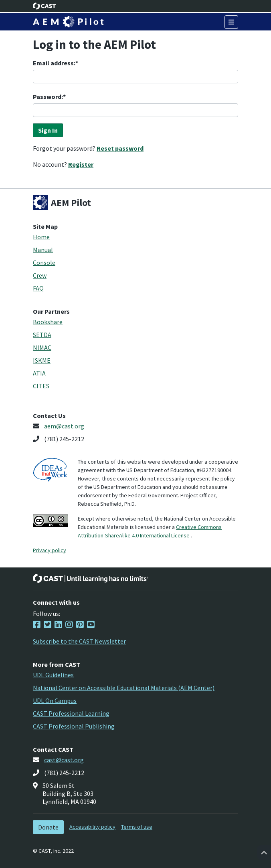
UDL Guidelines (53, 675)
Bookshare (48, 322)
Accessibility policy (92, 827)
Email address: (54, 63)
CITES (41, 386)
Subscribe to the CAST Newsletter (79, 641)
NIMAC (42, 347)
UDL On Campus (55, 700)
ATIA (39, 373)
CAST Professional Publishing (74, 726)
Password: (48, 97)
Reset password (120, 148)
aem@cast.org (64, 426)
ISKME (42, 360)
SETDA (42, 335)
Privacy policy (50, 550)
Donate (48, 827)
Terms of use (137, 827)
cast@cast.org (64, 760)
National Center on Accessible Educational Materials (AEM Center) (124, 688)
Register (81, 164)
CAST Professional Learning (71, 713)
